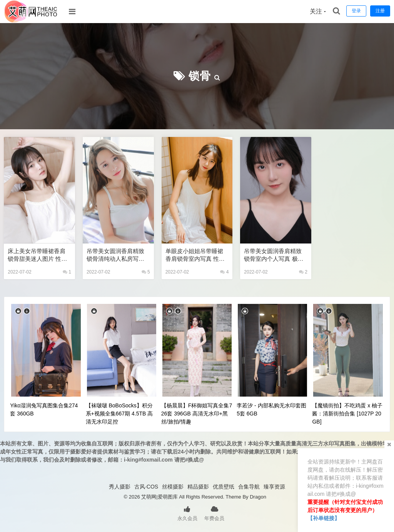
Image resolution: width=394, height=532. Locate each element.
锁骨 (200, 76)
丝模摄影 (173, 487)
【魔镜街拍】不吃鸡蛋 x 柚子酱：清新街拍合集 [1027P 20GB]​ (347, 414)
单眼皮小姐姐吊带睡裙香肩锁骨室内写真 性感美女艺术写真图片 (195, 255)
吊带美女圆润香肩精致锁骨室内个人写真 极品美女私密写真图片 (274, 255)
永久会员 (187, 513)
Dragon (258, 497)
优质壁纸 (224, 487)
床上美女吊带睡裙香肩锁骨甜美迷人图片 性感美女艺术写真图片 (37, 255)
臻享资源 (274, 487)
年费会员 (214, 513)
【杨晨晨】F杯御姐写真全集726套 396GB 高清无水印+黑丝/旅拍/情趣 (197, 414)
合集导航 (249, 487)
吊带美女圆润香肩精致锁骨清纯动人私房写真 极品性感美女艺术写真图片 (115, 255)
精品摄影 (198, 487)
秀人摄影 (120, 487)
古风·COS (146, 487)
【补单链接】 (324, 518)
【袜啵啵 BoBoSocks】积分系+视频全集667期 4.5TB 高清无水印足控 (119, 414)
